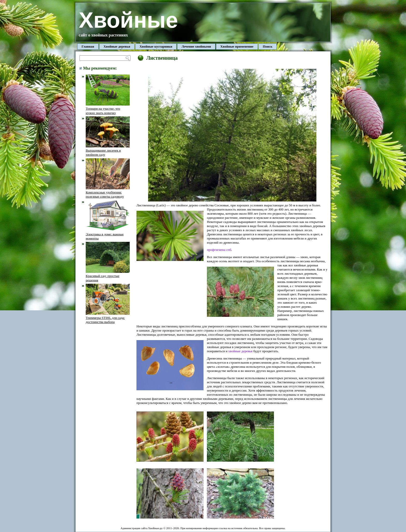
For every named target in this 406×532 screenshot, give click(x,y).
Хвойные (128, 20)
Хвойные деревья (117, 46)
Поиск (268, 46)
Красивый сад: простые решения (108, 276)
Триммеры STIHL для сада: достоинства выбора (108, 318)
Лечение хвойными (196, 46)
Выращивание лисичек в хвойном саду (108, 151)
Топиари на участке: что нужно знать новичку (108, 109)
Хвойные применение (237, 46)
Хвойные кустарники (156, 46)
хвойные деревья (240, 351)
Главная (88, 46)
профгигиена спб (219, 250)
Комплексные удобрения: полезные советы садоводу (108, 192)
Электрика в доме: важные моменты (108, 234)
